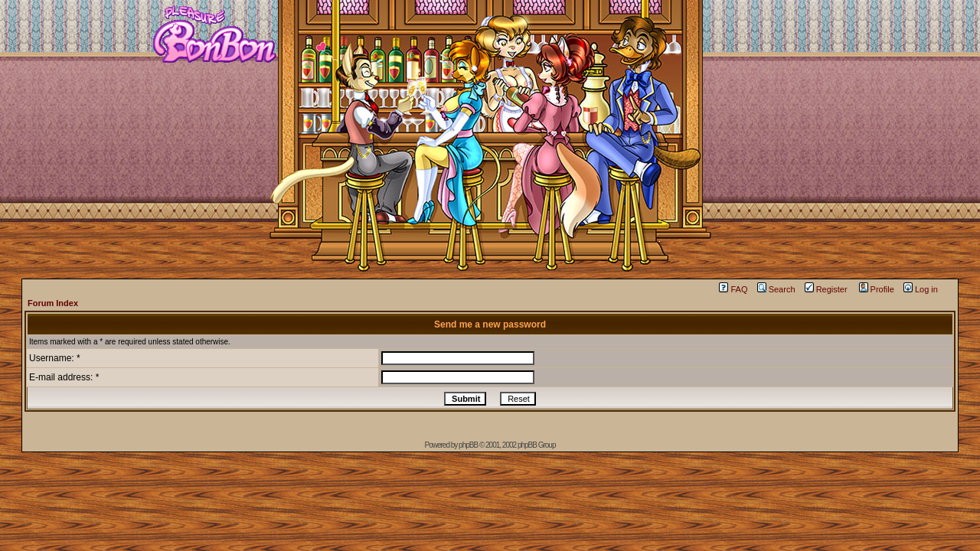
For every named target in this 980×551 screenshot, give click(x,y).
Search (776, 289)
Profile (877, 289)
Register (826, 289)
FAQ (733, 289)
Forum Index (53, 303)
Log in (921, 289)
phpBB (468, 445)
